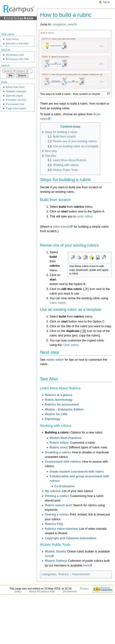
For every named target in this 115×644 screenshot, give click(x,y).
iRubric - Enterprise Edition (64, 409)
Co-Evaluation (65, 486)
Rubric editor (59, 443)
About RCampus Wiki (42, 591)
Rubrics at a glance (59, 395)
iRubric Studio (55, 552)
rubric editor (84, 216)
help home (12, 39)
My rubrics (52, 491)
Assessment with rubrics (63, 462)
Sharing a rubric (56, 515)
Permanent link (15, 104)
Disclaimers (70, 591)
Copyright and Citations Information (71, 538)
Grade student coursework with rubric (77, 472)
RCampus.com (15, 55)
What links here (15, 87)
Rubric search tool (58, 505)
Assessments (81, 574)
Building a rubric (57, 432)
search (72, 24)
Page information (16, 108)
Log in (106, 2)
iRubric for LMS (56, 414)
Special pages (14, 96)
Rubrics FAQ (54, 524)
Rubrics (63, 574)
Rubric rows (58, 447)
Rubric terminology (59, 400)
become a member (17, 43)
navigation (59, 24)
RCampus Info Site (17, 59)
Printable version (16, 100)
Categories (49, 574)
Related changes (16, 91)
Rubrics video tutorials (61, 529)
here (48, 556)
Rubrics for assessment (62, 405)
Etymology (53, 419)
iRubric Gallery (55, 561)
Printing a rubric (56, 496)
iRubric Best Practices (66, 438)
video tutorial (61, 227)
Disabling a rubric (57, 452)
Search (6, 65)
